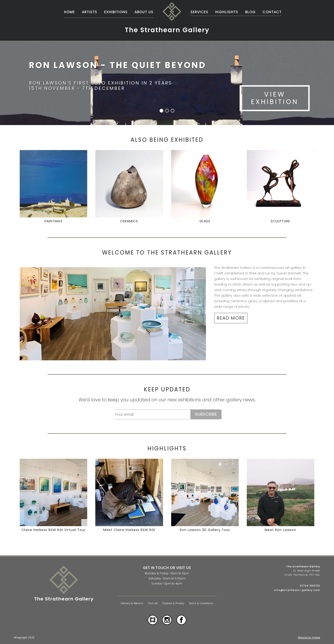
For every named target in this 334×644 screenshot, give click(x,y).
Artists (90, 12)
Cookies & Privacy (173, 603)
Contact (272, 12)
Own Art (153, 603)
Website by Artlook (309, 638)
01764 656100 (310, 586)
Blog (250, 12)
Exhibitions (116, 12)
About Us (144, 12)
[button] (161, 111)
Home (69, 12)
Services (199, 12)
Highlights (227, 12)
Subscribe (206, 414)
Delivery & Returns (132, 603)
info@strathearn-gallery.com (297, 590)
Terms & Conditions (201, 603)
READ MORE (231, 318)
